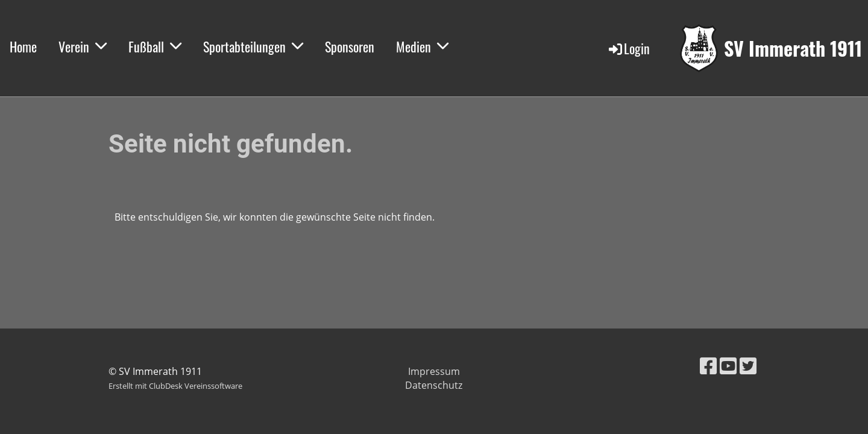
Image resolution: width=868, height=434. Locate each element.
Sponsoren (350, 46)
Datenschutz (434, 385)
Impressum (434, 371)
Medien (422, 46)
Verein (83, 46)
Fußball (155, 46)
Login (628, 48)
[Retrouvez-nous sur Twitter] (748, 366)
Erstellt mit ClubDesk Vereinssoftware (175, 386)
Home (23, 46)
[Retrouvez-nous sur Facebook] (708, 366)
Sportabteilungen (253, 46)
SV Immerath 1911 (793, 49)
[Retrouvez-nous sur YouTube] (728, 366)
